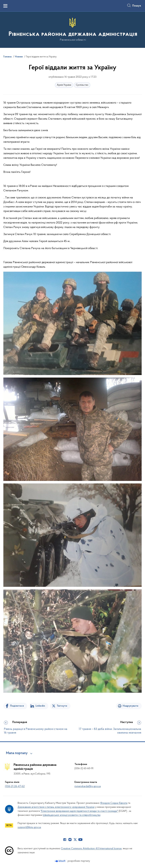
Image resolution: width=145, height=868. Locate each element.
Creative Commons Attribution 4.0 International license (91, 849)
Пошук (137, 6)
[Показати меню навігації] (5, 6)
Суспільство (82, 85)
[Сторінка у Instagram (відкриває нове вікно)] (70, 840)
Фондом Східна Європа (114, 803)
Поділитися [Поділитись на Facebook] (17, 706)
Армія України (64, 85)
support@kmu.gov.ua (29, 827)
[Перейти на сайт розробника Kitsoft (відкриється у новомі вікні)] (61, 861)
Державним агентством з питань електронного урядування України (56, 807)
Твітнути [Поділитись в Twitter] (62, 706)
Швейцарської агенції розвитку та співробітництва (72, 815)
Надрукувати (130, 706)
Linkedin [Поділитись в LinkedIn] (40, 706)
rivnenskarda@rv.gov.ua (88, 786)
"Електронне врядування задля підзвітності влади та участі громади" (79, 811)
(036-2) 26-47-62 (15, 786)
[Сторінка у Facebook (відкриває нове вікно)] (65, 840)
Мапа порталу (17, 753)
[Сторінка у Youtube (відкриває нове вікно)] (80, 840)
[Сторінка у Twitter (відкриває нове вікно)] (75, 840)
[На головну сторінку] (73, 30)
